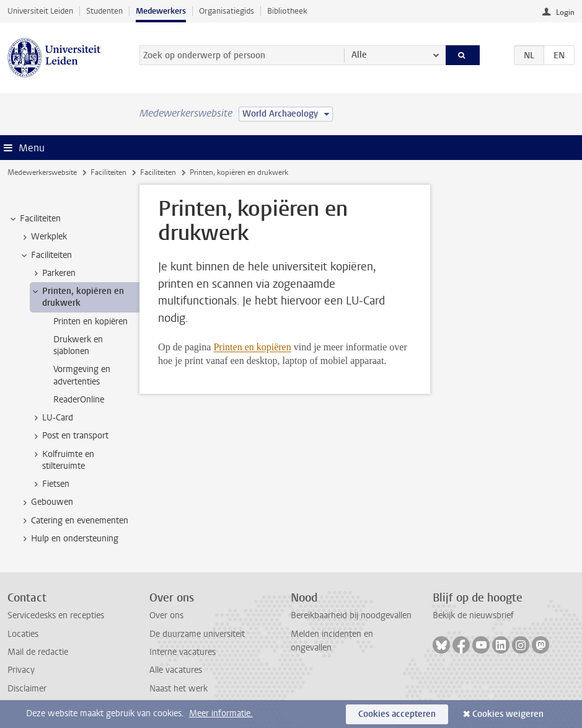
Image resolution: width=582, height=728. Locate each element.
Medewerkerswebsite (42, 172)
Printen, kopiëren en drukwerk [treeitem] (77, 297)
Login (565, 12)
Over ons (166, 615)
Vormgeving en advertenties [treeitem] (82, 375)
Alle (359, 55)
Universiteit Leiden (40, 11)
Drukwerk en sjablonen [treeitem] (78, 345)
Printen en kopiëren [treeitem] (90, 322)
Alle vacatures (176, 670)
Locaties (23, 634)
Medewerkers (161, 11)
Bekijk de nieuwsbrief (473, 615)
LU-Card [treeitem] (52, 418)
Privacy (21, 670)
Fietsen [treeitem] (50, 484)
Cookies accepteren (397, 714)
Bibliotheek (287, 11)
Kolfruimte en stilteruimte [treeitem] (62, 460)
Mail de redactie (38, 652)
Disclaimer (27, 689)
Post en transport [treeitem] (69, 436)
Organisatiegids (227, 11)
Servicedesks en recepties (56, 615)
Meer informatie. (221, 713)
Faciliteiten (108, 172)
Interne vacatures (183, 652)
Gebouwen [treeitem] (46, 502)
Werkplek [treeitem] (43, 237)
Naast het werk (179, 689)
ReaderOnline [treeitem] (79, 400)
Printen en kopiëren (252, 347)
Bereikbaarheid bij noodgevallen (351, 615)
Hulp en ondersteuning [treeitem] (69, 539)
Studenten (104, 11)
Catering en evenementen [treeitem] (74, 521)
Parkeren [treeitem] (53, 273)
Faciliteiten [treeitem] (34, 219)
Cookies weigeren (508, 714)
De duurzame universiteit (197, 634)
